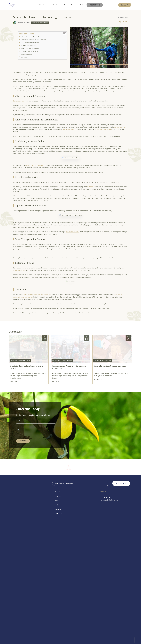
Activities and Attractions (29, 45)
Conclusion (25, 57)
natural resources (120, 127)
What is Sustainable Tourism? (30, 37)
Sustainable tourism (20, 101)
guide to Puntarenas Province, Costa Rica (37, 295)
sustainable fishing (69, 129)
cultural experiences (72, 232)
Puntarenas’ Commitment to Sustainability (34, 40)
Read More (15, 382)
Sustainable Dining (27, 54)
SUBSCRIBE (23, 441)
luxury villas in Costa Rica (35, 165)
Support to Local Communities (30, 48)
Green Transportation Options (30, 51)
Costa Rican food (19, 270)
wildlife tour (91, 187)
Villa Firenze (44, 5)
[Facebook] (120, 22)
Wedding (56, 5)
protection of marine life (103, 129)
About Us (58, 492)
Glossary (58, 509)
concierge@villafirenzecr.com (110, 500)
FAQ (56, 505)
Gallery (65, 5)
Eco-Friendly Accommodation (30, 43)
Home (34, 5)
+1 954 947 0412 (95, 5)
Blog (72, 5)
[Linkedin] (126, 22)
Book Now (81, 5)
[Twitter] (123, 22)
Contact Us (59, 513)
